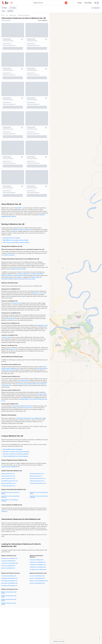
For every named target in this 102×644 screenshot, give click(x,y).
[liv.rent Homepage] (5, 3)
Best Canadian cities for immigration (13, 449)
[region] (76, 328)
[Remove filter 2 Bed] (5, 11)
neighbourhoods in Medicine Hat (10, 467)
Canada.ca (4, 511)
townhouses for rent (11, 318)
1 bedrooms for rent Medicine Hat (38, 562)
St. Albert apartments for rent (8, 486)
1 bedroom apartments (24, 274)
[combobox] (34, 3)
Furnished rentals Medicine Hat (9, 576)
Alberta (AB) (18, 208)
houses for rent (16, 303)
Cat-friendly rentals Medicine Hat (9, 586)
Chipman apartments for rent (8, 476)
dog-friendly (40, 368)
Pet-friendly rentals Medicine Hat (9, 581)
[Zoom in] (100, 637)
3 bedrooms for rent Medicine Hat (38, 567)
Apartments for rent (36, 293)
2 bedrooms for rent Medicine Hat (38, 565)
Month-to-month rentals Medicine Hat (39, 581)
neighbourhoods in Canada (18, 269)
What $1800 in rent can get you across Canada (15, 240)
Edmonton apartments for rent (37, 474)
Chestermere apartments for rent (38, 478)
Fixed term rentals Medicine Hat (37, 583)
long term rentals (18, 279)
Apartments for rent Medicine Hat (9, 558)
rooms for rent (28, 408)
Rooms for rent (13, 349)
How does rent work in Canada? (11, 238)
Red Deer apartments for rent (8, 478)
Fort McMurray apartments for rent (10, 481)
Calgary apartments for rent (8, 474)
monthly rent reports (9, 255)
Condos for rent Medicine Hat (8, 561)
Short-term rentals (41, 394)
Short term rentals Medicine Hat (37, 578)
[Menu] (97, 3)
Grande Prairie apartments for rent (38, 483)
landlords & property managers (21, 230)
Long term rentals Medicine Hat (37, 576)
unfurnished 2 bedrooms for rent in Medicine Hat (29, 418)
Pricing (79, 3)
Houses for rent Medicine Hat (8, 566)
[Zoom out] (100, 639)
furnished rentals (35, 277)
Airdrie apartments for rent (36, 476)
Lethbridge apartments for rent (37, 481)
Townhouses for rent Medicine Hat (10, 563)
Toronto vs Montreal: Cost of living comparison (16, 456)
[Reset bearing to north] (100, 642)
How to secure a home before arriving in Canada (16, 242)
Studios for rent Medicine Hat (37, 560)
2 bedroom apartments (37, 274)
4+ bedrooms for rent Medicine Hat (38, 569)
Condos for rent (6, 337)
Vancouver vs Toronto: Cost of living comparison (16, 452)
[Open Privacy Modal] (12, 3)
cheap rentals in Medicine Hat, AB (21, 406)
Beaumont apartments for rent (9, 483)
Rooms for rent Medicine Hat (8, 568)
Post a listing (88, 3)
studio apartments (18, 275)
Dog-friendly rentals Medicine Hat (9, 583)
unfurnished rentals (7, 279)
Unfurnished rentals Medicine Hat (9, 578)
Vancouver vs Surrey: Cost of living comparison (16, 454)
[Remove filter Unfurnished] (13, 11)
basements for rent (43, 325)
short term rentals (30, 279)
